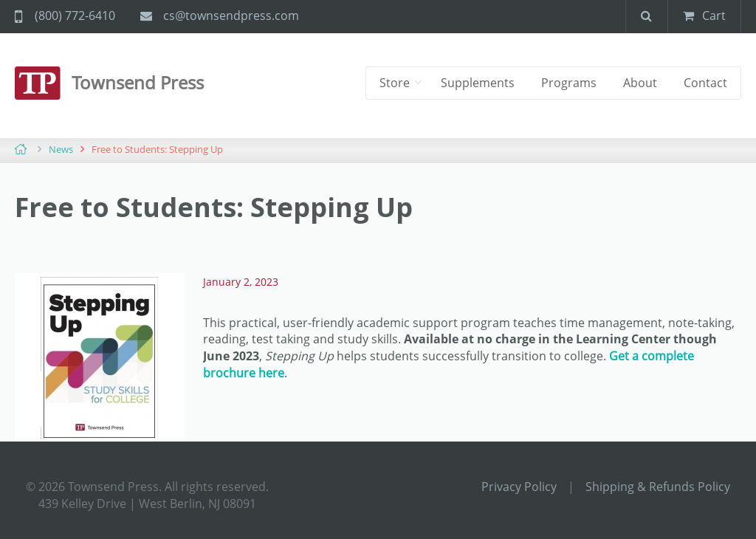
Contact (705, 83)
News (61, 149)
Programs (569, 83)
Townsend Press (138, 82)
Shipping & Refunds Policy (658, 487)
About (640, 83)
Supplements (478, 83)
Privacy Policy (519, 487)
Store (396, 83)
